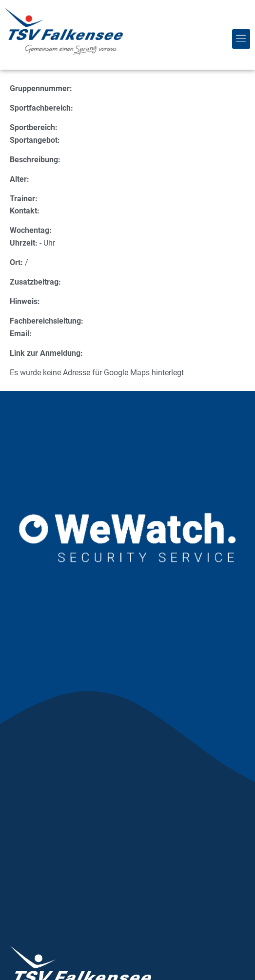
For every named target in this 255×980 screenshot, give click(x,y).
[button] (241, 39)
